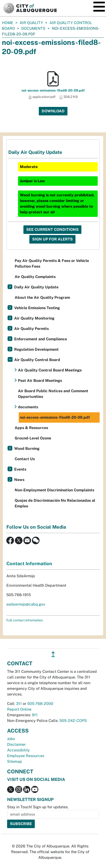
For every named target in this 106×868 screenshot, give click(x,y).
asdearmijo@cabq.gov (26, 604)
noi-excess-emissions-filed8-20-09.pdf (53, 90)
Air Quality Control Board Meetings (50, 370)
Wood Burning (27, 449)
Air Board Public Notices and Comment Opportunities (53, 394)
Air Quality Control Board (37, 360)
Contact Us (25, 459)
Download (53, 111)
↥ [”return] (53, 654)
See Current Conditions (52, 230)
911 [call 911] (35, 715)
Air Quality (31, 23)
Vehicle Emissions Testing (37, 308)
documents (33, 28)
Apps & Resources (31, 428)
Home (8, 23)
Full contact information (25, 620)
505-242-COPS (73, 721)
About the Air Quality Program (42, 297)
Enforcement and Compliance (41, 339)
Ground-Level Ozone (33, 438)
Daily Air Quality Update (36, 287)
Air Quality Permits (31, 329)
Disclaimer (16, 744)
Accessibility (18, 750)
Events (20, 469)
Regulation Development (36, 349)
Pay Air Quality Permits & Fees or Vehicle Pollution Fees (52, 263)
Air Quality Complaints (35, 277)
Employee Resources (26, 756)
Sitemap (15, 761)
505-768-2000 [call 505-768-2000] (40, 704)
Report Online (19, 709)
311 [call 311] (19, 704)
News (19, 480)
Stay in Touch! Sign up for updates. (38, 807)
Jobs (11, 739)
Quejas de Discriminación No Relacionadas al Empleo (55, 503)
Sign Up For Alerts (52, 239)
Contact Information (29, 564)
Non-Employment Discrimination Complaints (54, 490)
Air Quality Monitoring (34, 318)
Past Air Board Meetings (40, 381)
